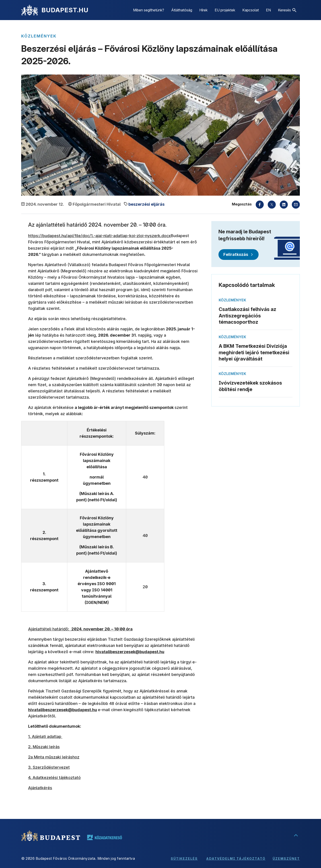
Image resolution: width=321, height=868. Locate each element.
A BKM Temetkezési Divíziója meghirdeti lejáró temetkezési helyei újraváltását (254, 352)
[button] (287, 10)
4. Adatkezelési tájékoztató (54, 778)
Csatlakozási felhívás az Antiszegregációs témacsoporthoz (247, 316)
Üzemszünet (286, 859)
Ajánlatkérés (40, 788)
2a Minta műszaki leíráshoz (54, 757)
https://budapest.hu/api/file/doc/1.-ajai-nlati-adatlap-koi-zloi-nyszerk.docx (99, 236)
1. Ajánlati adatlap (45, 736)
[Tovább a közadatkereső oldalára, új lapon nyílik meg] (105, 837)
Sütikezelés (184, 859)
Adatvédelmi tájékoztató (236, 859)
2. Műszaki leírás (44, 747)
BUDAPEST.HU (65, 10)
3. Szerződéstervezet (49, 767)
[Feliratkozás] (238, 255)
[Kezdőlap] (30, 10)
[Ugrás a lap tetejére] (296, 836)
